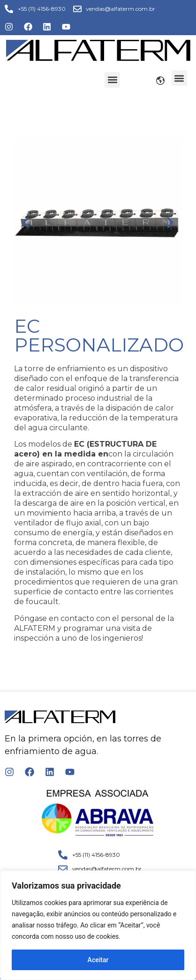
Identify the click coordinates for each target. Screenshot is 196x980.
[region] (98, 925)
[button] (112, 80)
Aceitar (98, 960)
